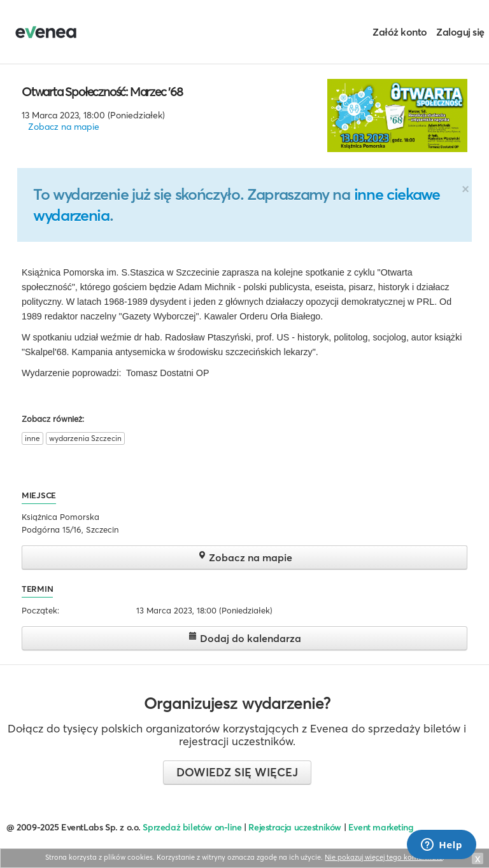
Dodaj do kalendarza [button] (245, 638)
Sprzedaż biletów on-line (192, 827)
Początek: (40, 610)
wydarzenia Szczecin (85, 438)
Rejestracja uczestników (295, 827)
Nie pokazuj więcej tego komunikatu (384, 857)
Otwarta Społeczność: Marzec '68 (102, 92)
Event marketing (381, 827)
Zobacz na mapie (64, 127)
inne (32, 438)
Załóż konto (400, 32)
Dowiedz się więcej (237, 772)
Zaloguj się (460, 32)
